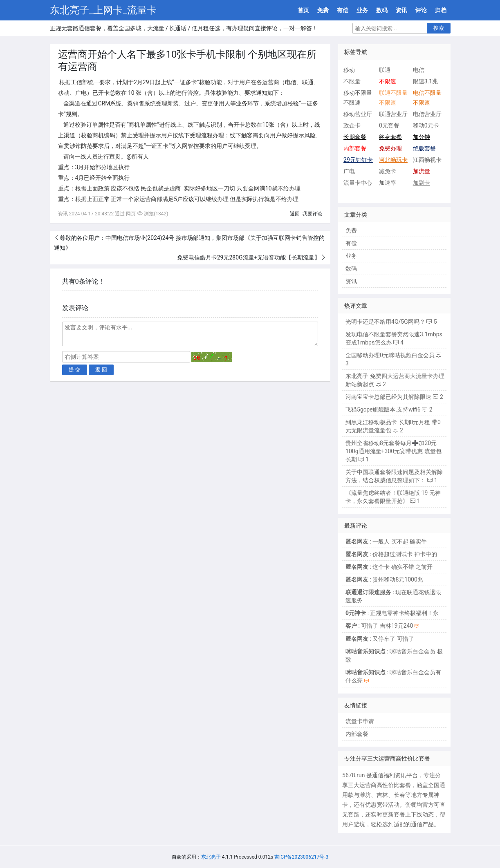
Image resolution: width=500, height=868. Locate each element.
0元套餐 (389, 125)
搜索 (439, 28)
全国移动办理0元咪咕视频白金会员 (390, 355)
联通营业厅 (393, 114)
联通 (385, 70)
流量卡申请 (360, 721)
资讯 (401, 10)
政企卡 (352, 125)
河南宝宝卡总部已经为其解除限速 (388, 397)
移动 (349, 70)
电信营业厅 (427, 114)
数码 (382, 10)
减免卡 (388, 171)
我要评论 (312, 214)
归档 (441, 10)
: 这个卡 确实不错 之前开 (389, 567)
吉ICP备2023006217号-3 (301, 857)
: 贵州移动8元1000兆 (384, 579)
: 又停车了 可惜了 (380, 639)
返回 (295, 214)
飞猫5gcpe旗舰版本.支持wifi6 (383, 409)
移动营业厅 (358, 114)
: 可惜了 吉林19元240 (379, 626)
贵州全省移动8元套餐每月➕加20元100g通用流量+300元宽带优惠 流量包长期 (393, 451)
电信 (419, 70)
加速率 (388, 183)
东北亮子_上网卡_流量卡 (103, 10)
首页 (303, 10)
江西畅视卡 (427, 160)
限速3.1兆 (425, 81)
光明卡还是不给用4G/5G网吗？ (385, 322)
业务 (362, 10)
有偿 (343, 10)
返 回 (101, 370)
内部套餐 (357, 734)
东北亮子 (211, 857)
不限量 (352, 81)
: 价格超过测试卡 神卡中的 (391, 554)
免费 (323, 10)
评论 (421, 10)
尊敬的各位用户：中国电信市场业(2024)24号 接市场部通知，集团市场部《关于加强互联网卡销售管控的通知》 (189, 243)
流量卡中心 (358, 183)
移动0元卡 (426, 125)
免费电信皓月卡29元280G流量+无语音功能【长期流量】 (249, 257)
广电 (349, 171)
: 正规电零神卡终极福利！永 (392, 613)
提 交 (75, 370)
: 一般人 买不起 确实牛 (386, 541)
